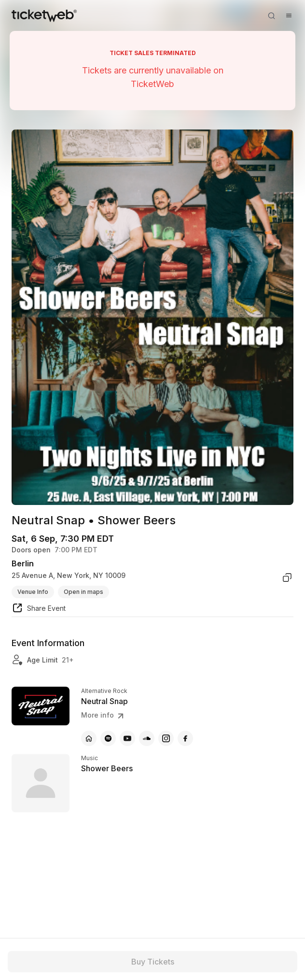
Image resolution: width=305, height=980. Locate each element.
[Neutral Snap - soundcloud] (147, 738)
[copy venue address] (287, 577)
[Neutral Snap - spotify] (108, 738)
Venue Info (33, 592)
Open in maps (83, 592)
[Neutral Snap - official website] (89, 738)
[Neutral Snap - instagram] (166, 738)
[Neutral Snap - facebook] (185, 738)
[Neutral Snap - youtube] (127, 738)
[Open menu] (289, 15)
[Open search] (271, 15)
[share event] (39, 609)
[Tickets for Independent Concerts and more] (44, 15)
